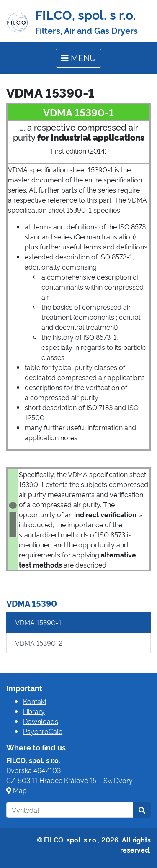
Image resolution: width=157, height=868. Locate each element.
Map (20, 790)
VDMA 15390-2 (39, 643)
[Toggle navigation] (78, 58)
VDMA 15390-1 (38, 622)
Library (34, 711)
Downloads (41, 721)
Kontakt (35, 701)
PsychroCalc (43, 731)
